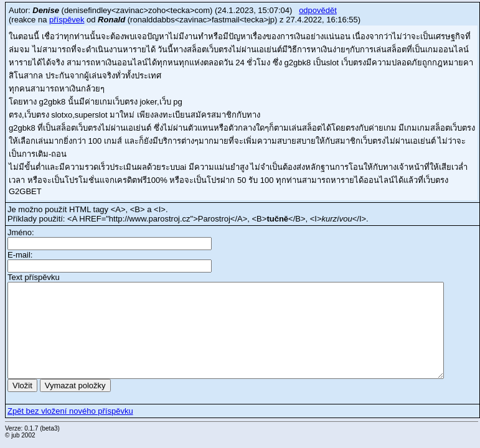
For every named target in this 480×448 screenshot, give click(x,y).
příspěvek (67, 20)
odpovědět (318, 10)
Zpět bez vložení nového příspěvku (70, 411)
